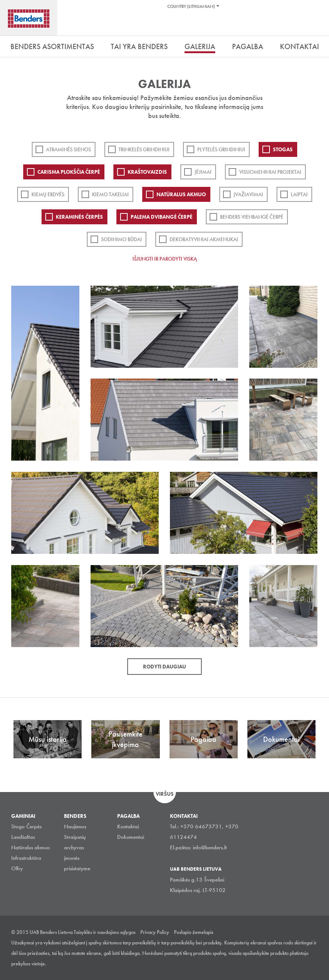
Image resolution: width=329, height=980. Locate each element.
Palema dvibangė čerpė (162, 217)
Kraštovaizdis (147, 172)
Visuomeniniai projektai (270, 172)
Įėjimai (203, 172)
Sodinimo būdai (121, 239)
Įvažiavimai (248, 194)
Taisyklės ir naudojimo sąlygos (105, 932)
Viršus (165, 794)
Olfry (17, 868)
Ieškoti (318, 26)
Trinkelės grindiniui (144, 149)
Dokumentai (131, 837)
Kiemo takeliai (110, 194)
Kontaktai (128, 826)
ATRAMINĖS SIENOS (68, 149)
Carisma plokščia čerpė (69, 172)
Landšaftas (23, 837)
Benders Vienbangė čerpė (252, 217)
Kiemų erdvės (48, 194)
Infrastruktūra (26, 858)
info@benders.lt (210, 847)
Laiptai (299, 194)
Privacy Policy (155, 932)
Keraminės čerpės (79, 217)
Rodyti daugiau (164, 667)
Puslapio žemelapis (194, 932)
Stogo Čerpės (26, 826)
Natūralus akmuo (181, 194)
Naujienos (75, 826)
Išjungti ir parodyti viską (165, 259)
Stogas (283, 149)
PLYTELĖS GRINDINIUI (221, 149)
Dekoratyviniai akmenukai (204, 239)
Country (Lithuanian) (191, 6)
